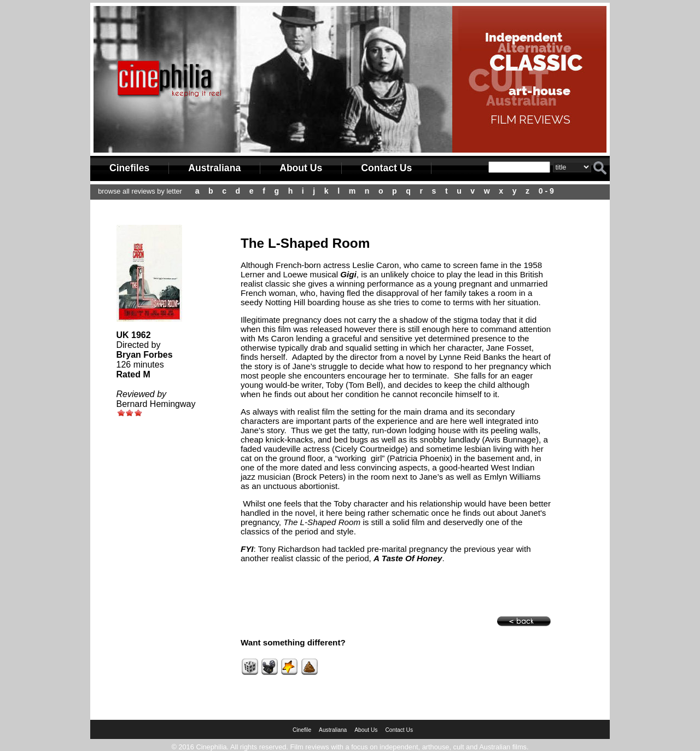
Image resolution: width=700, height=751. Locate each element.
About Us (301, 168)
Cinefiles (129, 168)
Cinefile (302, 730)
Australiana (214, 168)
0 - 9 (546, 191)
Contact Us (386, 168)
